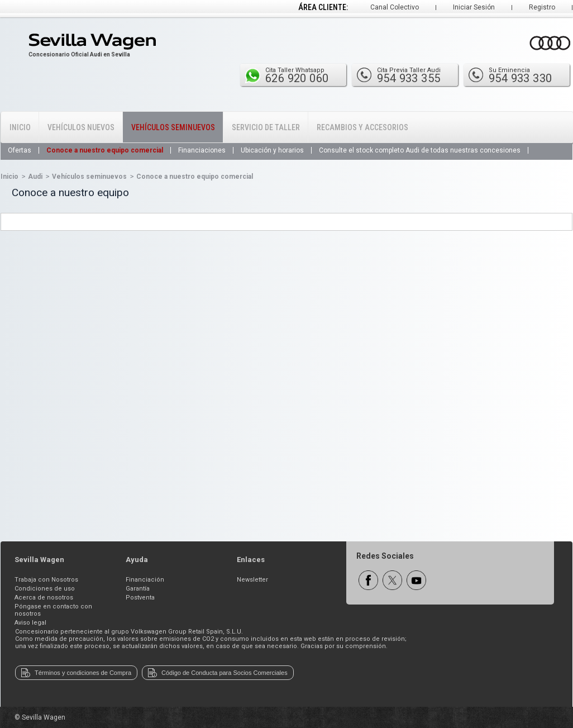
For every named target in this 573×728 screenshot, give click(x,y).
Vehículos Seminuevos (173, 127)
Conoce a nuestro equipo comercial (105, 150)
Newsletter (252, 580)
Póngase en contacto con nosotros (53, 610)
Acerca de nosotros (44, 598)
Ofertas (20, 150)
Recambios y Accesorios (362, 127)
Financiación (145, 580)
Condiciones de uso (45, 589)
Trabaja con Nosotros (46, 580)
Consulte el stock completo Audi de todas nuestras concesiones (420, 150)
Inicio (20, 127)
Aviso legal (30, 623)
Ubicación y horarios (272, 150)
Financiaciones (202, 150)
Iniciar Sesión (474, 7)
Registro (542, 7)
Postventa (140, 598)
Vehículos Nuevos (81, 127)
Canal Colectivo (395, 7)
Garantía (138, 589)
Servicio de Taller (266, 127)
